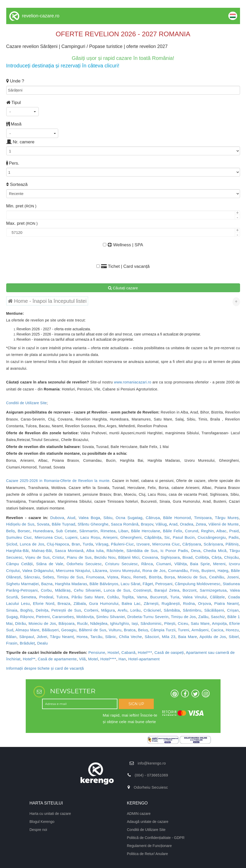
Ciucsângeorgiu (212, 537)
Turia (175, 597)
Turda (88, 544)
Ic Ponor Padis (174, 551)
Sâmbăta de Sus (142, 551)
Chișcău (231, 557)
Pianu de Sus (79, 557)
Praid (234, 531)
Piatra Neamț (227, 603)
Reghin (207, 531)
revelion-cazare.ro (41, 16)
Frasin (12, 643)
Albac (221, 531)
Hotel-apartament (144, 659)
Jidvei (42, 637)
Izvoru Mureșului (125, 570)
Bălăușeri (50, 630)
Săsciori (152, 637)
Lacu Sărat (131, 584)
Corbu (46, 590)
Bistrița (155, 577)
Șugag (12, 617)
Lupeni (71, 537)
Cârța (216, 557)
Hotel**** (108, 659)
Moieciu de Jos (42, 623)
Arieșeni (110, 537)
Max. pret (22, 223)
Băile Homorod (177, 518)
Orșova (204, 603)
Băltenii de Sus (93, 630)
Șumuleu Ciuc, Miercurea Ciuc (34, 537)
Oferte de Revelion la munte (85, 481)
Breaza (64, 603)
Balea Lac (131, 603)
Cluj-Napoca (58, 544)
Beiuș (143, 630)
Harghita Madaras (71, 584)
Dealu (42, 643)
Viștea (113, 577)
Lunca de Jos (32, 544)
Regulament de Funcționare (149, 846)
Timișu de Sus (70, 577)
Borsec (24, 531)
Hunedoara (43, 531)
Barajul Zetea (167, 590)
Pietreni (43, 617)
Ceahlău (217, 577)
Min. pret (21, 206)
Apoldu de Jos (213, 637)
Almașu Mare (28, 630)
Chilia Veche (131, 637)
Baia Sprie (200, 564)
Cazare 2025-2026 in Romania (33, 481)
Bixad (187, 557)
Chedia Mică (215, 551)
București (159, 597)
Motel (93, 659)
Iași (135, 623)
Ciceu (183, 623)
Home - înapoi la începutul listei (47, 301)
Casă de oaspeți (169, 652)
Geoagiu (69, 630)
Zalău (203, 617)
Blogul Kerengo (42, 822)
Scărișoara (213, 544)
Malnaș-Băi (42, 551)
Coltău (113, 597)
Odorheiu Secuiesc (84, 564)
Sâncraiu (32, 577)
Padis (234, 537)
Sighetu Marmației (23, 584)
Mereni (220, 564)
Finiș (195, 570)
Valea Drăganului (38, 570)
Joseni (233, 577)
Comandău (178, 570)
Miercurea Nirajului (73, 570)
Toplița (128, 597)
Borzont (190, 590)
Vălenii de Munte (224, 524)
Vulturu (115, 630)
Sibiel (234, 637)
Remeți (140, 577)
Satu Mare (200, 623)
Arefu (122, 610)
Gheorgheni (131, 537)
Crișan (233, 610)
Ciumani (164, 564)
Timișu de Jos (183, 617)
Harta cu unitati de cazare (50, 814)
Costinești (142, 590)
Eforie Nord (44, 603)
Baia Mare (188, 637)
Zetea (201, 524)
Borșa (169, 577)
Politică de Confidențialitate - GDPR (156, 838)
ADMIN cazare (139, 814)
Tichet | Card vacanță (123, 266)
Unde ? (15, 81)
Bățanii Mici (129, 557)
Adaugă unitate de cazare (148, 822)
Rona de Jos (154, 570)
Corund (192, 531)
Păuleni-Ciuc (122, 544)
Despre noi (38, 830)
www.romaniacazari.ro (133, 382)
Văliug (161, 524)
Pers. (13, 163)
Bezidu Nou (105, 557)
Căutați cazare (123, 288)
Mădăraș (63, 590)
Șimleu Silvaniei (111, 617)
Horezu (232, 630)
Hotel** (29, 659)
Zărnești (151, 603)
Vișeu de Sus (37, 557)
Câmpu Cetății (20, 564)
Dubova (57, 518)
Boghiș (26, 610)
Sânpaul (27, 637)
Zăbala (80, 603)
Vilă (82, 659)
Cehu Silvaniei (87, 590)
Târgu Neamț (62, 637)
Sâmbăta (172, 610)
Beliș (11, 531)
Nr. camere (20, 142)
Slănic (111, 637)
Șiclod (12, 544)
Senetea (29, 597)
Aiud (71, 518)
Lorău (136, 610)
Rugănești (171, 603)
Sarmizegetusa (213, 590)
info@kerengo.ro (152, 763)
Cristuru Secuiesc (122, 564)
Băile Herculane (145, 531)
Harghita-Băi (18, 551)
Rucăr (82, 623)
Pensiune (97, 652)
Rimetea (108, 531)
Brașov (147, 524)
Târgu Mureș (227, 518)
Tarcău (96, 637)
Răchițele (115, 551)
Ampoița (219, 623)
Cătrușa (153, 518)
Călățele (217, 597)
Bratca (130, 630)
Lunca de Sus (117, 590)
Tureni (184, 630)
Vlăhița (181, 564)
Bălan (11, 637)
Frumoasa (95, 577)
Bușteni (208, 570)
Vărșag (102, 544)
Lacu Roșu (90, 537)
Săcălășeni (214, 610)
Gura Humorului (104, 603)
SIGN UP (136, 704)
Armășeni (200, 630)
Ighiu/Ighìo (119, 623)
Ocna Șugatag (129, 518)
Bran (76, 544)
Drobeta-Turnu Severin (148, 617)
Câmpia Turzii (163, 630)
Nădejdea (99, 623)
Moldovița (85, 617)
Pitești (170, 623)
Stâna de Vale (50, 564)
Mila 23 (169, 637)
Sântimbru (192, 610)
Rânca (147, 564)
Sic (167, 537)
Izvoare (143, 544)
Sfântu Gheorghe (93, 524)
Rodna (189, 603)
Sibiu (108, 518)
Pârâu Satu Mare (88, 597)
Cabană (128, 652)
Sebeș (48, 577)
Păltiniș (232, 544)
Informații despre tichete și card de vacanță (45, 668)
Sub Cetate (66, 531)
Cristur (58, 557)
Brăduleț (27, 643)
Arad (173, 524)
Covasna (150, 557)
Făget (148, 584)
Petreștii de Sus (66, 610)
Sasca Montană (69, 551)
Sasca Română (125, 524)
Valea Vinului (195, 597)
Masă (14, 124)
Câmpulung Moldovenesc (198, 584)
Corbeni (91, 610)
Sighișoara (170, 557)
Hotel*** (145, 652)
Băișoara (67, 623)
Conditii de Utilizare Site (26, 403)
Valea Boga (89, 518)
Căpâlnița (153, 537)
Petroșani (164, 584)
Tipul (14, 103)
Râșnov (27, 617)
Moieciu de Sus (192, 577)
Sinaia (12, 610)
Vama (142, 597)
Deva (196, 551)
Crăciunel (152, 610)
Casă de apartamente (57, 659)
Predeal (46, 597)
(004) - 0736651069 (151, 775)
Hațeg (223, 570)
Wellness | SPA (123, 245)
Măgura (108, 610)
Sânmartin (88, 531)
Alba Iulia (95, 551)
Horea (82, 637)
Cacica (217, 630)
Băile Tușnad (63, 524)
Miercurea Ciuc (166, 544)
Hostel (113, 652)
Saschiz (218, 617)
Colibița (202, 557)
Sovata (43, 524)
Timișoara (203, 518)
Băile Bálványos (104, 584)
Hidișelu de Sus (20, 524)
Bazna (47, 584)
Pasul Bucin (184, 537)
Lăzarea (100, 570)
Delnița (42, 610)
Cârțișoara (192, 544)
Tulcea (62, 597)
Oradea (187, 524)
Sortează (17, 184)
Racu (126, 577)
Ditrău (21, 623)
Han (122, 659)
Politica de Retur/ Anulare (148, 854)
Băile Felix (172, 531)
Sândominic (151, 623)
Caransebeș (63, 617)
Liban (123, 531)
